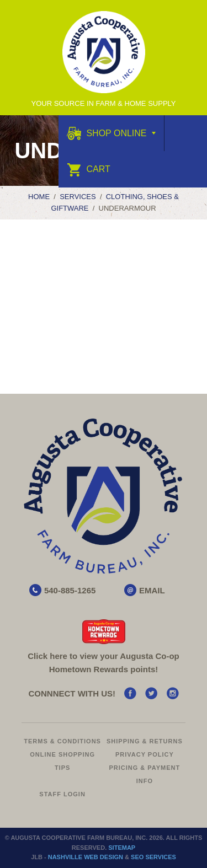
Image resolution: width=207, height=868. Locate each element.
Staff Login (62, 794)
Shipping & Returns (145, 741)
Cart (89, 169)
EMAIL (152, 590)
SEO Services (153, 857)
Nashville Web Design (86, 857)
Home (39, 197)
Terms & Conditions (62, 741)
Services (78, 197)
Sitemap (122, 848)
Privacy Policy (145, 754)
